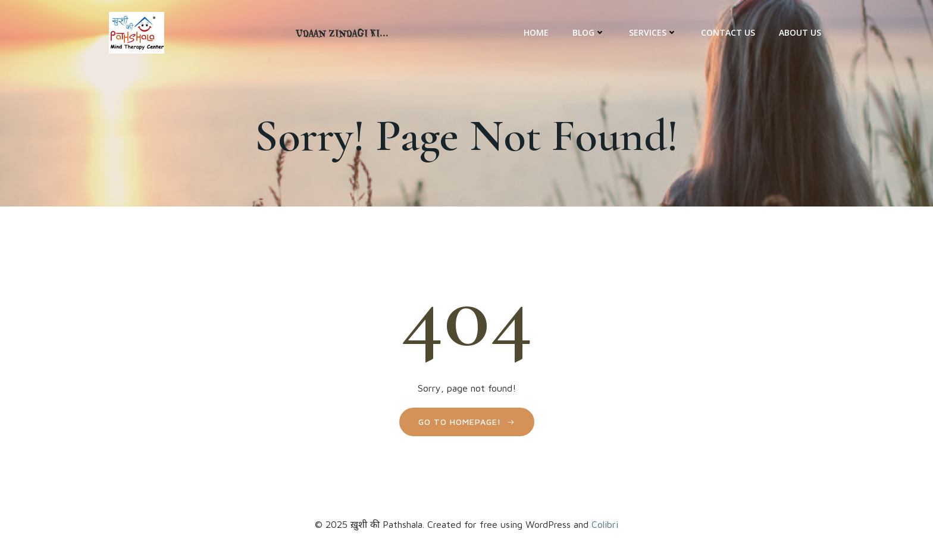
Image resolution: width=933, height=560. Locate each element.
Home (536, 32)
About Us (800, 32)
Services (653, 32)
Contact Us (728, 32)
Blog (589, 32)
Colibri (605, 524)
